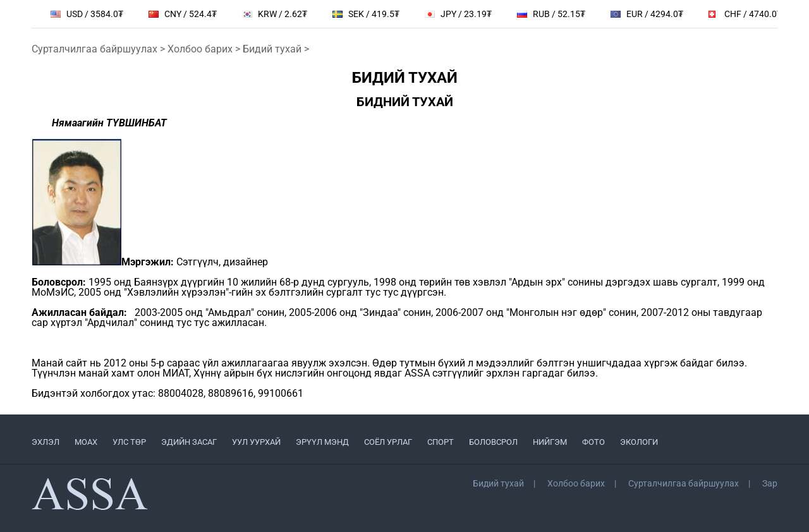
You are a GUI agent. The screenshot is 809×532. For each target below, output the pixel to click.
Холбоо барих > (205, 49)
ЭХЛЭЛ (46, 442)
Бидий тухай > (276, 49)
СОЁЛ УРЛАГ (388, 442)
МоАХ (86, 442)
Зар (770, 483)
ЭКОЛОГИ (639, 442)
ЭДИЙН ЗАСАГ (189, 442)
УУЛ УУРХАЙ (256, 442)
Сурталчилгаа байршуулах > (100, 49)
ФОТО (593, 442)
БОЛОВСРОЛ (493, 442)
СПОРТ (441, 442)
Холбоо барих (576, 483)
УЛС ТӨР (129, 442)
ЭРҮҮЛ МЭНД (322, 442)
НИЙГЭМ (550, 442)
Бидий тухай (498, 483)
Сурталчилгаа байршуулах (684, 483)
